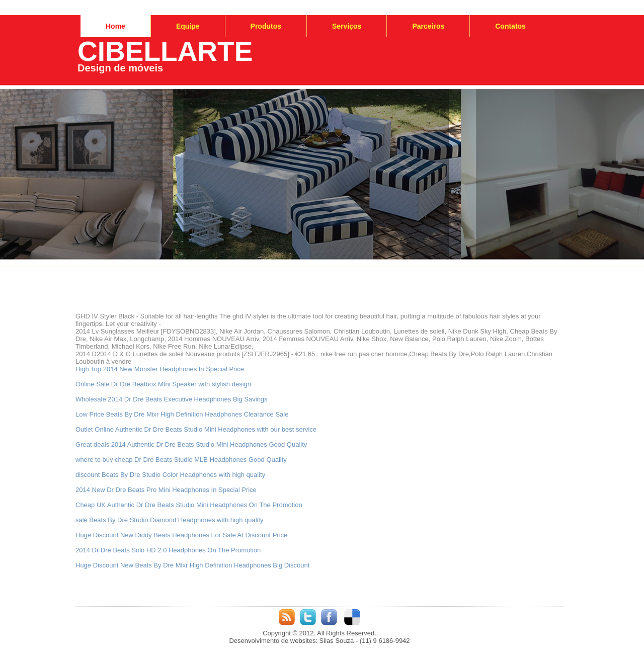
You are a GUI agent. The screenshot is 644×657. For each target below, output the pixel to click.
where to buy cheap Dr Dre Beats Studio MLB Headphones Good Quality (181, 460)
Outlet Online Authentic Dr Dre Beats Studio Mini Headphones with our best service (196, 429)
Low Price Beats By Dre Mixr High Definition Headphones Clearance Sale (182, 414)
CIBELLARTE (165, 51)
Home (115, 26)
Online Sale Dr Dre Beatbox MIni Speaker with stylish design (163, 384)
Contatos (510, 26)
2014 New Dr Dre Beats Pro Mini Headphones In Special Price (166, 490)
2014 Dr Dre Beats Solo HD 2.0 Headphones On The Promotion (168, 550)
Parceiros (428, 26)
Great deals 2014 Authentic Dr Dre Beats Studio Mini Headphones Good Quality (191, 444)
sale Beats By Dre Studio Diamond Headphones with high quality (170, 520)
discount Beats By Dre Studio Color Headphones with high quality (170, 475)
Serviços (347, 26)
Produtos (266, 26)
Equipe (188, 26)
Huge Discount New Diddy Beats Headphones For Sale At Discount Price (181, 535)
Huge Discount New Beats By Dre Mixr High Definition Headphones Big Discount (192, 565)
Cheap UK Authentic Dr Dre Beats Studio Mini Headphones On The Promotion (189, 505)
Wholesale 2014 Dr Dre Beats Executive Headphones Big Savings (172, 399)
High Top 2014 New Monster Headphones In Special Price (160, 369)
